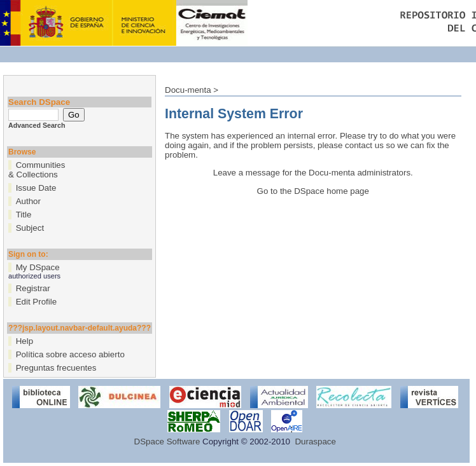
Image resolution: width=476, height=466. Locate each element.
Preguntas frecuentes (56, 368)
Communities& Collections (37, 170)
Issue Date (36, 188)
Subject (30, 228)
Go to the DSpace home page (313, 191)
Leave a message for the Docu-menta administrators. (313, 173)
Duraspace (315, 442)
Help (24, 341)
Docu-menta (188, 90)
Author (28, 201)
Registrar (33, 288)
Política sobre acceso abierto (70, 354)
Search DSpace (39, 102)
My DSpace (38, 267)
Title (24, 215)
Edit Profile (36, 302)
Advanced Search (37, 125)
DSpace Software (167, 442)
